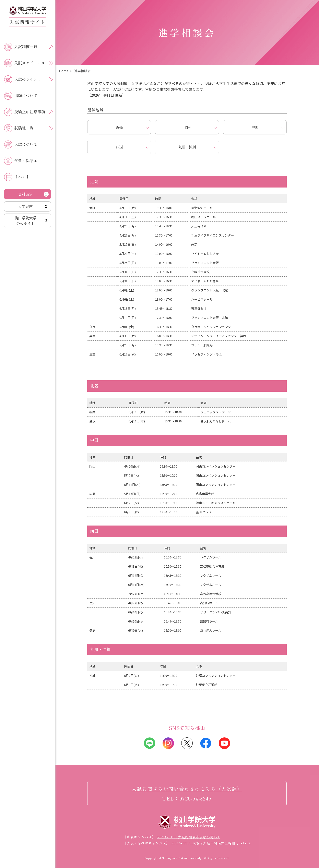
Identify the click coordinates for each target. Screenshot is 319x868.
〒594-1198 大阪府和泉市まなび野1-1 (188, 837)
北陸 (187, 127)
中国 (255, 127)
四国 (119, 147)
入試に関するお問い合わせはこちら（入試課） (187, 789)
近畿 (119, 127)
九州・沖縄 (187, 147)
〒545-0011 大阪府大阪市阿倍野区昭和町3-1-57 (211, 843)
